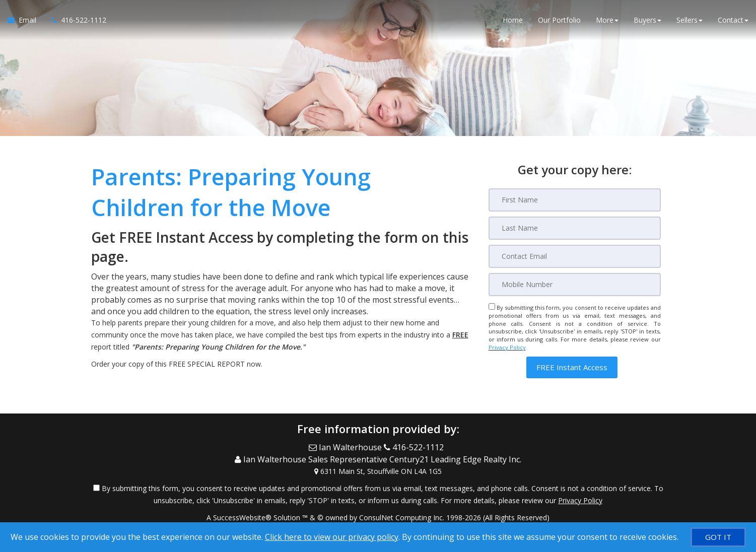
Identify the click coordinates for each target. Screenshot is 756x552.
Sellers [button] (690, 20)
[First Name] (575, 200)
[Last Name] (575, 228)
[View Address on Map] (378, 470)
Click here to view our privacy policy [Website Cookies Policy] (332, 537)
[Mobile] (575, 285)
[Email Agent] (26, 20)
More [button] (607, 20)
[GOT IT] (718, 537)
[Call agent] (75, 20)
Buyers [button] (647, 20)
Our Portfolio (559, 20)
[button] (572, 367)
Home (513, 20)
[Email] (575, 256)
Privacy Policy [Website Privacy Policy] (507, 347)
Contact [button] (733, 20)
